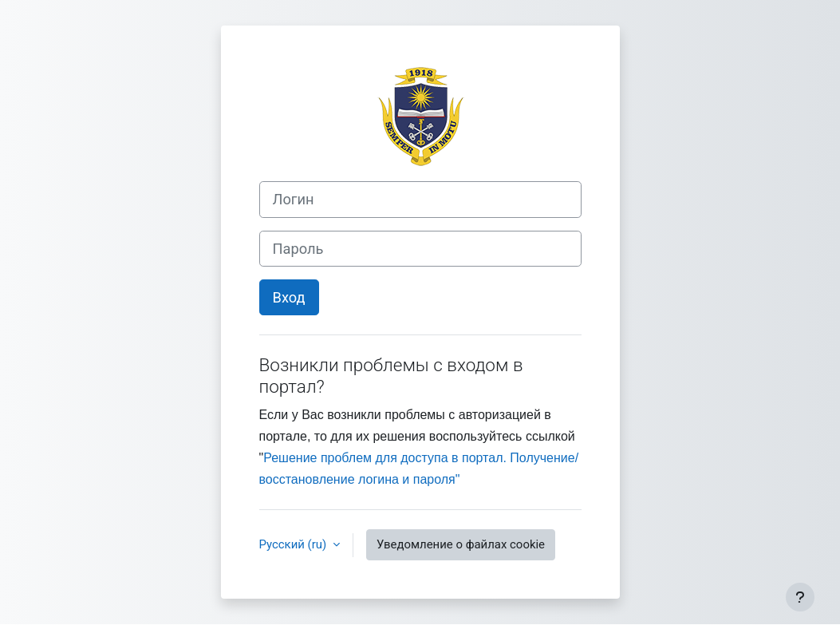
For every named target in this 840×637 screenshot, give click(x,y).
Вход (289, 297)
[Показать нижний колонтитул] (800, 597)
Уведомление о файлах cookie (461, 544)
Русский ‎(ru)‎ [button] (294, 544)
